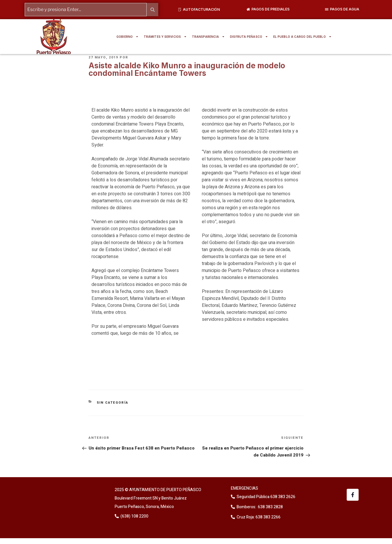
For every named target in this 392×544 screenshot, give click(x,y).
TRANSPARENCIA (208, 37)
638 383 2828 (270, 507)
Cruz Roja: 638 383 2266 (259, 517)
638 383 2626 (282, 497)
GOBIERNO (127, 37)
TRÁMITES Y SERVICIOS (165, 37)
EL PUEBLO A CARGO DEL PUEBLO (302, 37)
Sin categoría (113, 403)
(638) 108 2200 (134, 516)
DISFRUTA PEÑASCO (249, 37)
